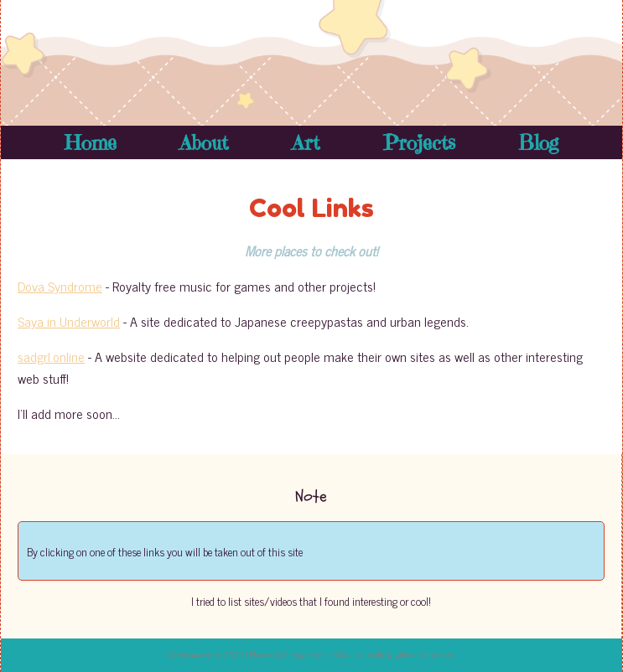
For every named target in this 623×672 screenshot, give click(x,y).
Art (306, 142)
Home (91, 142)
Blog (538, 142)
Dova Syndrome (60, 286)
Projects (419, 142)
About (204, 142)
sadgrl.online (51, 356)
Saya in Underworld (69, 321)
